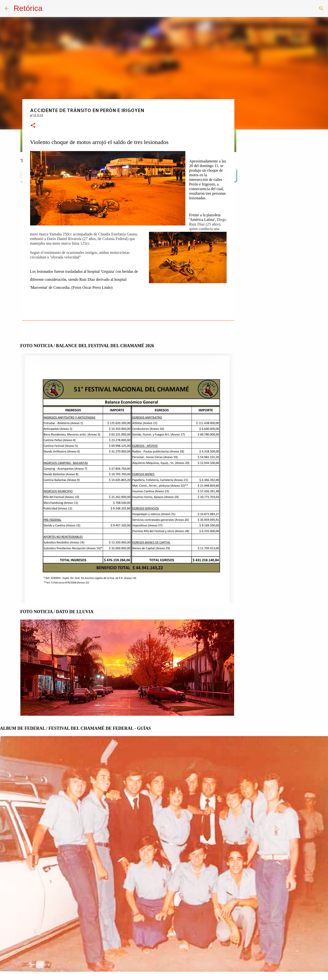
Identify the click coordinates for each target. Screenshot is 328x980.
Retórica (28, 8)
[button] (33, 126)
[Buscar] (321, 8)
